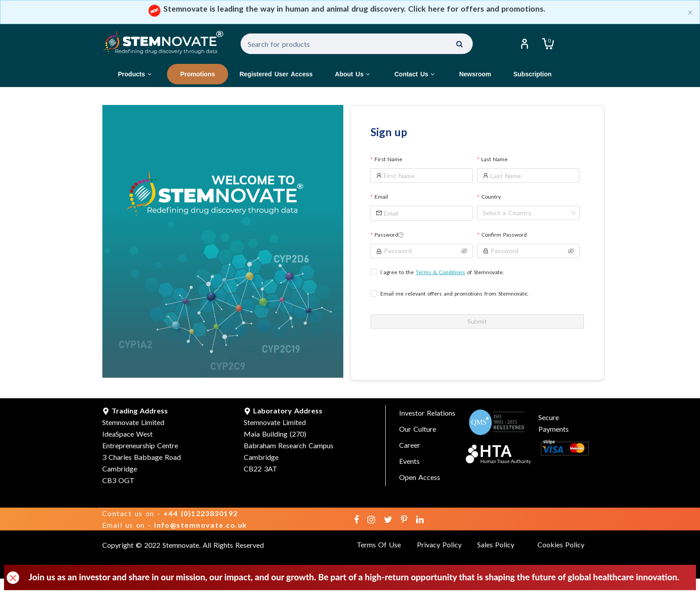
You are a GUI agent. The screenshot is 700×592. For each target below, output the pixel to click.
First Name (388, 159)
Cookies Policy (561, 544)
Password (389, 235)
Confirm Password (504, 235)
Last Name (494, 159)
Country (491, 197)
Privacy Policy (439, 544)
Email (381, 197)
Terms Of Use (379, 544)
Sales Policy (496, 544)
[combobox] (526, 213)
